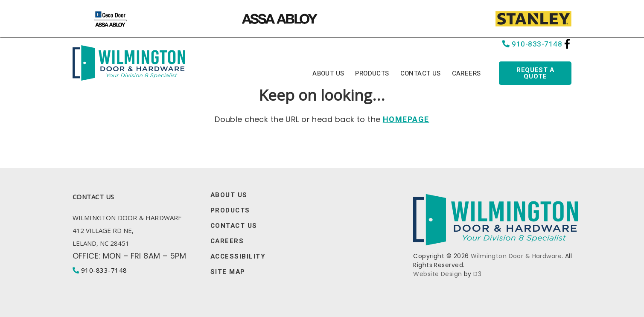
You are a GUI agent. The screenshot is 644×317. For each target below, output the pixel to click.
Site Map (228, 272)
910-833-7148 (533, 44)
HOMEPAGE (406, 120)
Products (372, 73)
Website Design (437, 274)
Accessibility (238, 257)
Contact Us (421, 73)
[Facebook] (567, 44)
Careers (466, 73)
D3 (477, 274)
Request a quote (535, 73)
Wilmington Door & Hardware (516, 256)
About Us (328, 73)
